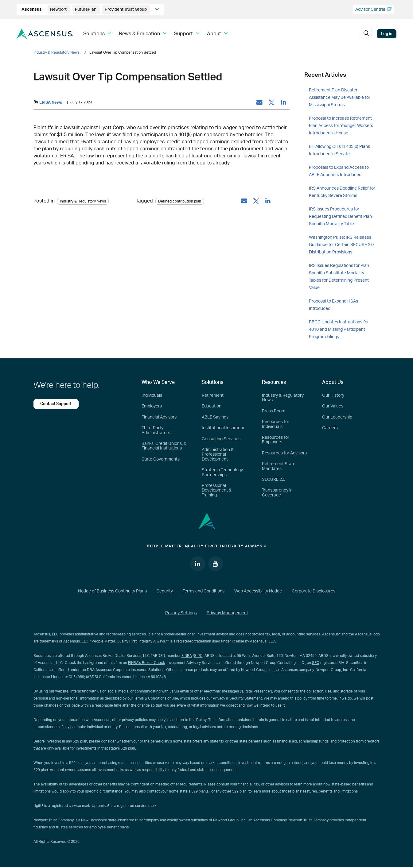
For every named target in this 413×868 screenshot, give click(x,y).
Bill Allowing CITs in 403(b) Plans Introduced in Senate (339, 150)
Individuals (152, 395)
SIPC (198, 656)
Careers (330, 428)
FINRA (187, 656)
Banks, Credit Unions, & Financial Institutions (164, 446)
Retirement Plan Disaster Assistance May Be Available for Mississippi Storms (340, 98)
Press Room (274, 411)
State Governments (161, 459)
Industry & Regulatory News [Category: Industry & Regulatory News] (83, 201)
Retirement (213, 395)
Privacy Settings (181, 614)
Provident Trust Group (126, 10)
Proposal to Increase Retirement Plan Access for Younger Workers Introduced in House (341, 126)
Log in (387, 34)
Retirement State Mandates (279, 466)
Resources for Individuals (276, 424)
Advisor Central (373, 9)
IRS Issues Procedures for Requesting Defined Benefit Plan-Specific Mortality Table (341, 217)
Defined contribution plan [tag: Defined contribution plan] (180, 201)
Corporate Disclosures (314, 592)
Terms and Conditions (204, 592)
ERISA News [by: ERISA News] (51, 102)
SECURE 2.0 (274, 480)
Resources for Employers (276, 440)
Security (165, 592)
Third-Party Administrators (156, 430)
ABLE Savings (215, 417)
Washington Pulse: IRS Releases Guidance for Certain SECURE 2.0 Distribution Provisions (341, 245)
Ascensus (32, 10)
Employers (152, 406)
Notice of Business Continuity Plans (112, 592)
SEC (316, 663)
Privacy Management (227, 614)
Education (212, 406)
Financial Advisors (159, 417)
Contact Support (56, 404)
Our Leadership (337, 417)
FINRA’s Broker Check (146, 663)
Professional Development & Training (217, 490)
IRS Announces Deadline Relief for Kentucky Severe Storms (342, 192)
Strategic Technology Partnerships (222, 472)
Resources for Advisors (284, 453)
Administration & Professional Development (218, 455)
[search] (366, 34)
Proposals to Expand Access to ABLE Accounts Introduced (339, 171)
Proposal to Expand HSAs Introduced (333, 305)
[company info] (157, 10)
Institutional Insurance (224, 428)
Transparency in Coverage (277, 493)
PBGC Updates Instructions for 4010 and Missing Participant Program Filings (339, 330)
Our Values (333, 406)
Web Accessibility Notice (258, 592)
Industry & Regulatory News (56, 52)
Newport (59, 10)
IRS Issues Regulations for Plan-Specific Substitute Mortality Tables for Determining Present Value (340, 277)
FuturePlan (86, 10)
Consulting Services (221, 439)
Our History (333, 395)
